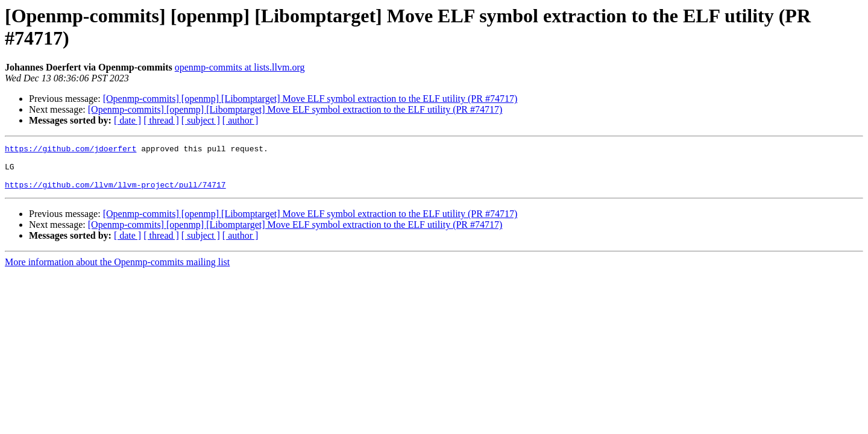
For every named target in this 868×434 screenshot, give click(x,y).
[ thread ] (161, 120)
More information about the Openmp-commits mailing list (117, 271)
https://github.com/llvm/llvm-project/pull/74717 (115, 193)
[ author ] (241, 120)
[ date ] (127, 120)
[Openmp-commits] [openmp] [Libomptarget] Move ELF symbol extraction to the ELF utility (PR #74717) (310, 99)
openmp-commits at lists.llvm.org (240, 67)
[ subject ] (201, 120)
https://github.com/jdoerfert (71, 150)
